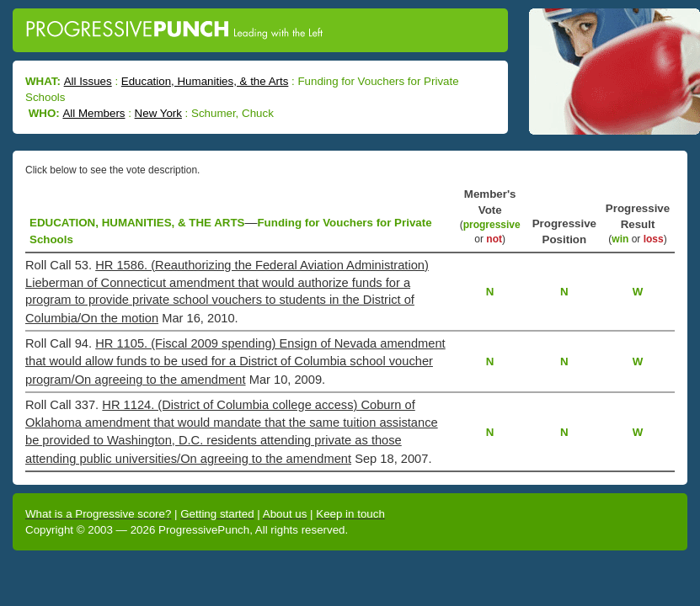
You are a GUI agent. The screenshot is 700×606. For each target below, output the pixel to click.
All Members (94, 113)
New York (158, 113)
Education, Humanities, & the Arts (205, 81)
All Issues (88, 81)
